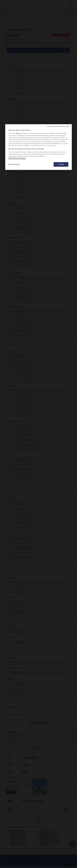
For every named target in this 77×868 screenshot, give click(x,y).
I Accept (61, 164)
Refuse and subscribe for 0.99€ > (59, 127)
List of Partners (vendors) (17, 159)
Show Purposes (14, 164)
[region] (38, 147)
